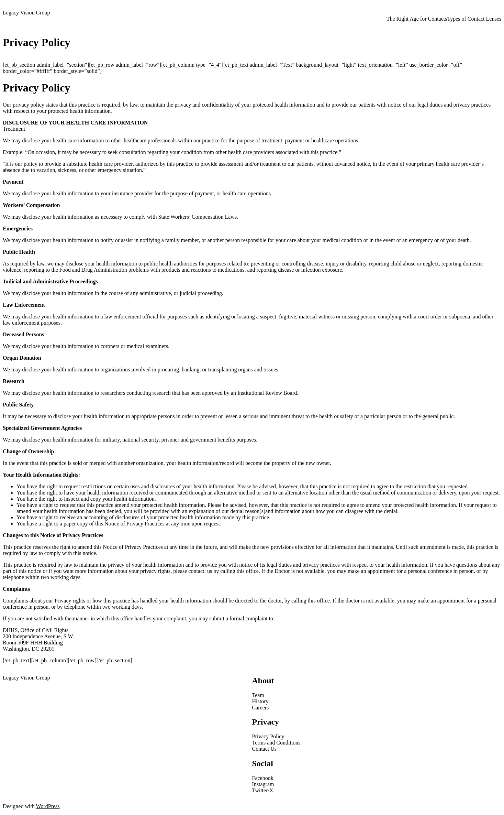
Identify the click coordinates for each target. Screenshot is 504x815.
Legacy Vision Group (26, 13)
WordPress (48, 806)
